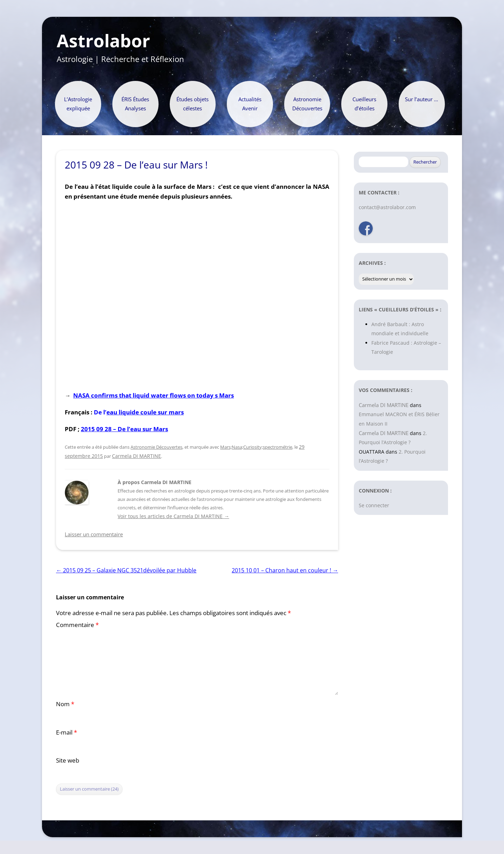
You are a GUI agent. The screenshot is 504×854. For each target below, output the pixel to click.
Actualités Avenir (250, 104)
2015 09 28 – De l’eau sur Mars (124, 429)
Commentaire (77, 625)
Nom (65, 704)
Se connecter (374, 505)
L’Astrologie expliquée (78, 104)
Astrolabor (103, 41)
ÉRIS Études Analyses (135, 104)
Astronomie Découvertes (307, 104)
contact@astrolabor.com (387, 207)
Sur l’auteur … (422, 99)
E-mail (66, 732)
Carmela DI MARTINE (136, 456)
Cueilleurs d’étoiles (364, 104)
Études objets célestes (192, 104)
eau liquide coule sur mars (145, 412)
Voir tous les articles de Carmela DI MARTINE (173, 516)
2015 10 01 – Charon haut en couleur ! (285, 570)
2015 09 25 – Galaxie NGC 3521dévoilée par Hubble (126, 570)
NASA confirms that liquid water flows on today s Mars (153, 395)
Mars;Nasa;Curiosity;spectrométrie (256, 447)
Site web (68, 760)
